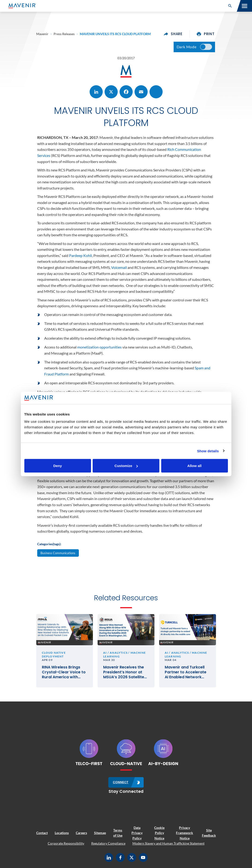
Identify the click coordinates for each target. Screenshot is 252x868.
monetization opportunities (99, 347)
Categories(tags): (49, 544)
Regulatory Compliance (108, 843)
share (173, 34)
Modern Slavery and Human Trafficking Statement (168, 843)
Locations (62, 833)
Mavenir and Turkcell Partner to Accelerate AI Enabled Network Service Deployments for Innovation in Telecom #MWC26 (186, 672)
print (206, 34)
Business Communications (58, 553)
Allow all (195, 466)
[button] (230, 6)
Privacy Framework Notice (184, 833)
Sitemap (100, 833)
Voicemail (119, 267)
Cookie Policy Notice (159, 833)
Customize (126, 466)
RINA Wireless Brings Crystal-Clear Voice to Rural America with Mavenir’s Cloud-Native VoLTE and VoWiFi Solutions (65, 672)
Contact (42, 833)
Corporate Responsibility (66, 843)
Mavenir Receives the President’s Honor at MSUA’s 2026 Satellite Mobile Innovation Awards (124, 672)
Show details (208, 451)
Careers (81, 833)
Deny (58, 466)
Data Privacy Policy (137, 833)
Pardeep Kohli (80, 255)
